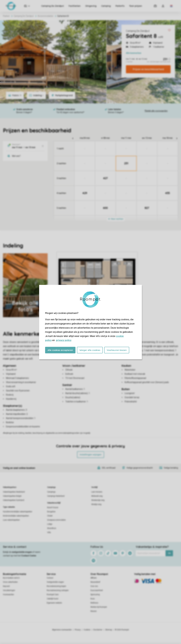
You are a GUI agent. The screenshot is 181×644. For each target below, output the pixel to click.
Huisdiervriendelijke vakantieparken (18, 512)
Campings (51, 487)
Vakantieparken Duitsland (14, 500)
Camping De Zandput (53, 6)
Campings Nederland (56, 496)
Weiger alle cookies (90, 350)
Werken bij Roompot (99, 607)
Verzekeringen (9, 590)
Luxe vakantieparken (11, 520)
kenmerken (134, 53)
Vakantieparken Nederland (14, 492)
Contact (50, 578)
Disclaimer (98, 630)
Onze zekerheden (10, 582)
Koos (93, 599)
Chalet (50, 516)
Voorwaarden (8, 595)
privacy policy (64, 340)
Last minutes (97, 492)
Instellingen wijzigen (91, 455)
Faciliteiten (75, 6)
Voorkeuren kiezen (117, 350)
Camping (106, 6)
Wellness (94, 603)
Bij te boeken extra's (11, 578)
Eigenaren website (54, 603)
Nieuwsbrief (95, 582)
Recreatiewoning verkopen (58, 590)
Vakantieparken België (12, 496)
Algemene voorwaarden (62, 630)
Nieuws (94, 611)
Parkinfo (120, 6)
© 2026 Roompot (122, 630)
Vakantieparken (10, 487)
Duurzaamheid (97, 590)
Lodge (50, 524)
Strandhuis (52, 528)
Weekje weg (96, 504)
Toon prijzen (136, 6)
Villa (49, 532)
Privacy (78, 630)
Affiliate (94, 578)
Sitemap (109, 630)
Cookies (87, 630)
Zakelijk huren (53, 599)
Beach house (53, 507)
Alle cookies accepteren (60, 350)
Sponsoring (95, 595)
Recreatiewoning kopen (56, 586)
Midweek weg (97, 496)
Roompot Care (53, 595)
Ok (169, 553)
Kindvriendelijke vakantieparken (16, 516)
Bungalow (51, 512)
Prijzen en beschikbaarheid (148, 69)
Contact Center (29, 556)
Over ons (94, 586)
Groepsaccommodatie (56, 520)
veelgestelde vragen (22, 552)
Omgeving (91, 6)
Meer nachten (116, 219)
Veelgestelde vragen (55, 582)
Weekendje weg (98, 500)
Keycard (6, 586)
